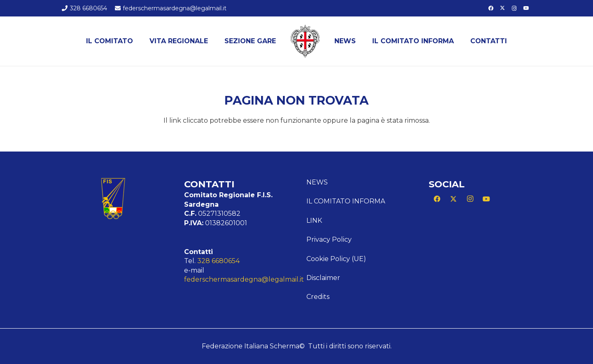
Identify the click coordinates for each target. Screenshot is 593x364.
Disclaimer (323, 278)
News (317, 182)
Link (314, 220)
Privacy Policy (329, 239)
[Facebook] (491, 8)
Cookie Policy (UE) (336, 259)
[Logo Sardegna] (305, 41)
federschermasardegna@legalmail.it (244, 279)
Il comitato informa (346, 201)
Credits (318, 297)
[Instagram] (514, 8)
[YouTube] (526, 8)
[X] (502, 8)
